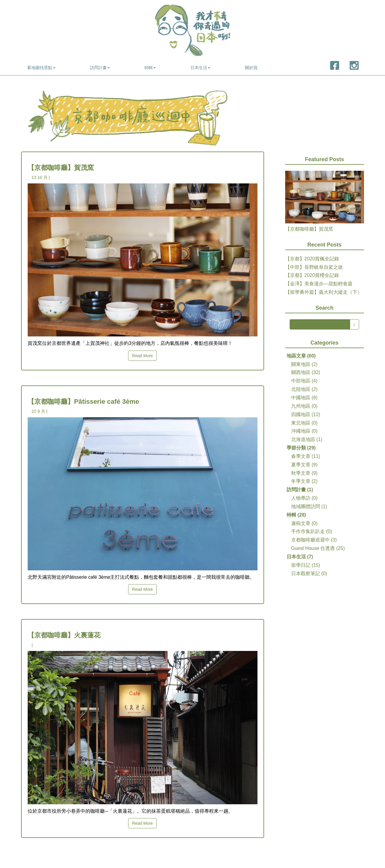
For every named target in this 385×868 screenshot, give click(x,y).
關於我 (251, 68)
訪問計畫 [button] (100, 68)
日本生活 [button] (200, 68)
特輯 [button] (150, 68)
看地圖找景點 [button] (41, 68)
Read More (142, 356)
